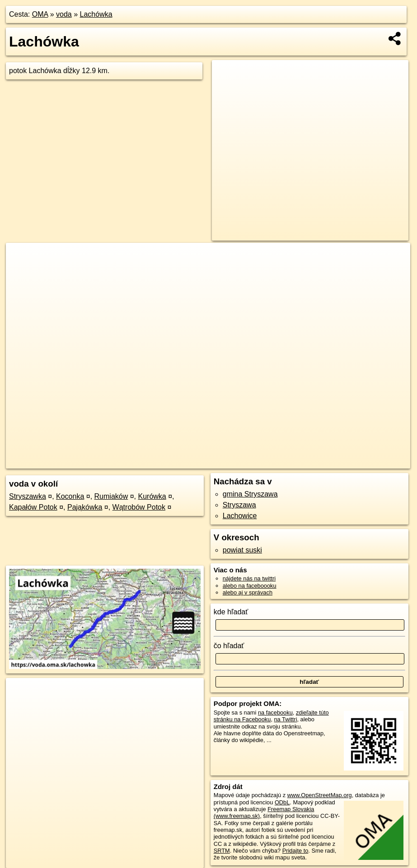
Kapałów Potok (33, 507)
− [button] (21, 272)
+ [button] (21, 258)
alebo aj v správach (248, 592)
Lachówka (96, 14)
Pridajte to (295, 851)
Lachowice (240, 516)
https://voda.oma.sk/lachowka (372, 462)
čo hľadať (229, 646)
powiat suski (242, 550)
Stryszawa (239, 505)
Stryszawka (28, 496)
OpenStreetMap (260, 462)
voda (64, 14)
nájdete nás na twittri (249, 578)
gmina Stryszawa (250, 494)
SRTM (222, 851)
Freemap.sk (307, 462)
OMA (40, 14)
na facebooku (275, 713)
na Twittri (286, 719)
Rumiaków (111, 496)
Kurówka (152, 496)
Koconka (70, 496)
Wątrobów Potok (139, 507)
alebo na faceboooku (250, 586)
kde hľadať (231, 612)
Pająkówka (85, 507)
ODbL (282, 802)
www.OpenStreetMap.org (320, 795)
